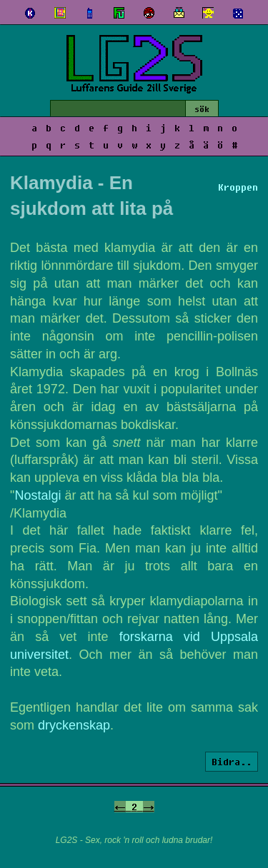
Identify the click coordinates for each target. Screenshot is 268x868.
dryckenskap (74, 725)
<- (120, 807)
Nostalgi (38, 495)
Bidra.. (232, 762)
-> (149, 807)
